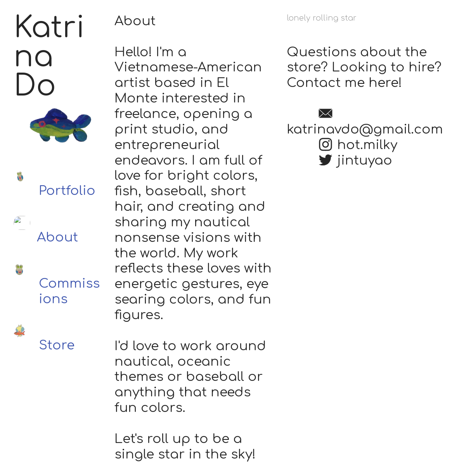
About (57, 237)
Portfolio (67, 191)
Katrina (49, 43)
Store (57, 345)
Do (35, 86)
